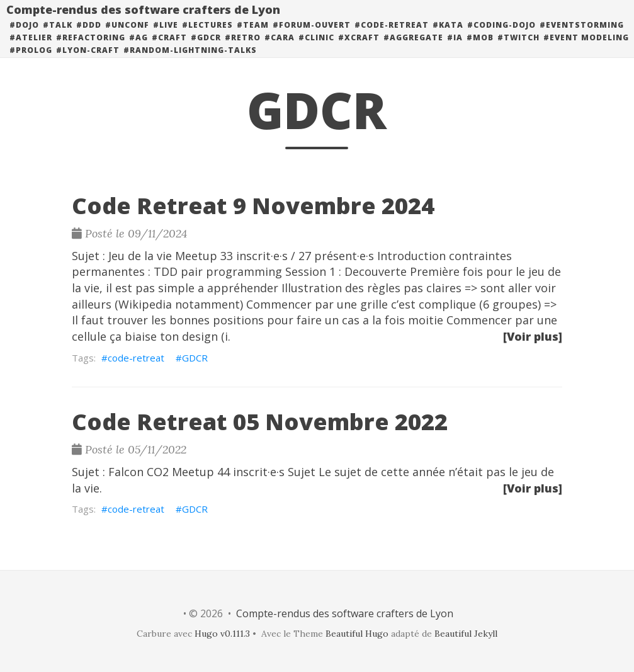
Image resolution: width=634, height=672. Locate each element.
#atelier (31, 50)
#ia (455, 50)
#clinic (316, 50)
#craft (169, 50)
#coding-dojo (501, 37)
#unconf (127, 37)
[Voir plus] (533, 336)
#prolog (31, 63)
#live (166, 37)
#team (253, 37)
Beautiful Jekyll (466, 634)
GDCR (195, 358)
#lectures (207, 37)
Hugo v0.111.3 (222, 634)
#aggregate (413, 50)
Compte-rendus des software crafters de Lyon (143, 22)
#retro (243, 50)
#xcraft (359, 50)
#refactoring (91, 50)
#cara (280, 50)
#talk (58, 37)
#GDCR (206, 50)
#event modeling (586, 50)
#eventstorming (582, 37)
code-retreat (136, 358)
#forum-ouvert (312, 37)
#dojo (24, 37)
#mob (480, 50)
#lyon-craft (88, 63)
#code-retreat (392, 37)
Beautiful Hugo (357, 634)
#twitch (518, 50)
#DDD (89, 37)
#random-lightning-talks (190, 63)
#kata (448, 37)
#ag (139, 50)
